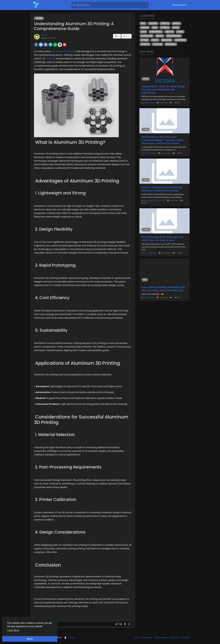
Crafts (165, 23)
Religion (167, 40)
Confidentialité (161, 637)
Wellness (171, 44)
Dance (176, 23)
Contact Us (174, 637)
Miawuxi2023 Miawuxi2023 (155, 200)
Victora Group (149, 103)
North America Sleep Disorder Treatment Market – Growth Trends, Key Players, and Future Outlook (163, 140)
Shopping (180, 40)
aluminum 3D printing (64, 51)
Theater (157, 44)
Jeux (143, 32)
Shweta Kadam (150, 153)
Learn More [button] (13, 630)
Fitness (165, 28)
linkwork (50, 59)
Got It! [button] (30, 639)
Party (155, 40)
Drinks (145, 28)
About (137, 637)
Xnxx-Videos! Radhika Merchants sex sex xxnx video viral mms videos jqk (163, 289)
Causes (153, 23)
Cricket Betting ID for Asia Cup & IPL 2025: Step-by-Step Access (162, 239)
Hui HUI (44, 35)
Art (143, 23)
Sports (145, 44)
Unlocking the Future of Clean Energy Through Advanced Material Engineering (163, 90)
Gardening (156, 32)
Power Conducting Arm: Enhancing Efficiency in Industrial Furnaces (162, 189)
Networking (174, 36)
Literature (147, 36)
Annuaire (185, 637)
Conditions (147, 637)
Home (180, 32)
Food (176, 28)
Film (155, 28)
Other (39, 18)
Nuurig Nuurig (149, 298)
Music (160, 36)
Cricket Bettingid (150, 253)
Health (169, 32)
